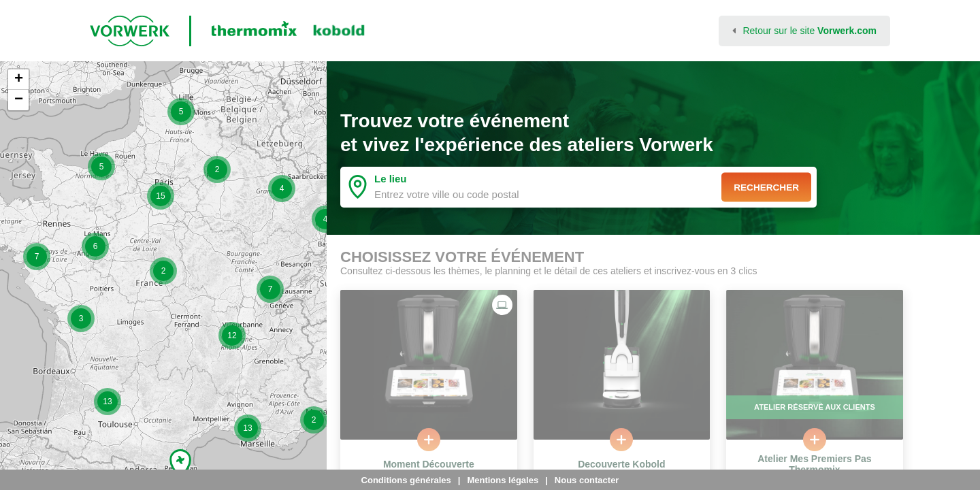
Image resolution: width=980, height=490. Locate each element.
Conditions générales (406, 480)
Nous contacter (587, 480)
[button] (37, 257)
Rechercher (764, 187)
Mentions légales (503, 480)
